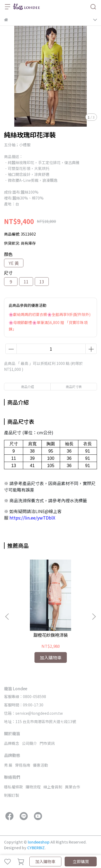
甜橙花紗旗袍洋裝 (51, 635)
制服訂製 (12, 795)
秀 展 (8, 765)
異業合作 (72, 787)
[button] (94, 617)
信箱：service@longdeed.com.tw (33, 713)
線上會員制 (53, 787)
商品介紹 (27, 387)
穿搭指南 (23, 765)
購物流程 (33, 787)
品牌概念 (12, 743)
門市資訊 (47, 743)
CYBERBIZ (36, 848)
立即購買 (81, 861)
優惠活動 (40, 765)
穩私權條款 (13, 787)
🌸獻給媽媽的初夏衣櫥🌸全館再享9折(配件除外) (50, 314)
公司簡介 (29, 743)
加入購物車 (45, 861)
